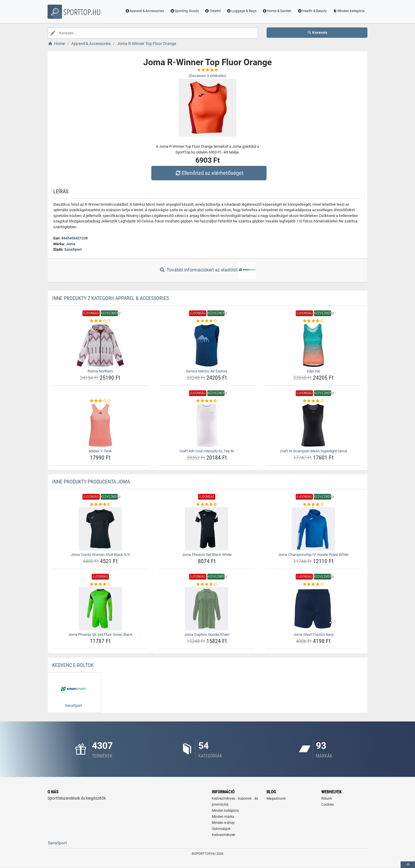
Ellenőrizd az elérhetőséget (209, 173)
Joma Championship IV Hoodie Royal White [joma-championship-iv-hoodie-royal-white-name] (313, 555)
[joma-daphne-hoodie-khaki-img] (207, 609)
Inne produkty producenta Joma (91, 482)
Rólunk (327, 798)
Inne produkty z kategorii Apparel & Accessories (111, 298)
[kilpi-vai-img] (313, 345)
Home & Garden (277, 11)
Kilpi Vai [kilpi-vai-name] (313, 371)
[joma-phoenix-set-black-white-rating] (207, 505)
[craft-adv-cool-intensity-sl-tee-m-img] (207, 425)
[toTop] (408, 865)
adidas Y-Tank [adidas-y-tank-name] (100, 451)
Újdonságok (221, 829)
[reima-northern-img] (100, 345)
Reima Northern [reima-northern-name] (100, 371)
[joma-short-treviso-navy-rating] (313, 584)
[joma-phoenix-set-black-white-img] (207, 529)
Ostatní (213, 11)
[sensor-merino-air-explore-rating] (207, 321)
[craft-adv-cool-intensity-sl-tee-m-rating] (207, 401)
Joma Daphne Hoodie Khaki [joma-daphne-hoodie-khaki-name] (207, 634)
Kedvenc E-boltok (73, 665)
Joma (71, 244)
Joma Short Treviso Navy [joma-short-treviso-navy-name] (313, 634)
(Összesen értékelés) (207, 76)
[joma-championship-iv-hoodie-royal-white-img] (313, 529)
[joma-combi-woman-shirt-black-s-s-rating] (100, 505)
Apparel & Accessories (145, 11)
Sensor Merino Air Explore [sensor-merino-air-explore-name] (207, 371)
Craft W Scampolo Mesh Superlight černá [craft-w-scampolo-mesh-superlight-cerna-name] (313, 451)
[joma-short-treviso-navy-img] (313, 609)
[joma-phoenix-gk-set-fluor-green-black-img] (100, 609)
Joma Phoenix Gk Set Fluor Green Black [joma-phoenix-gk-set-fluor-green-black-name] (100, 634)
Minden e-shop (223, 823)
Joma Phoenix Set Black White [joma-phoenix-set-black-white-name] (207, 555)
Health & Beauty (312, 11)
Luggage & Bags (242, 11)
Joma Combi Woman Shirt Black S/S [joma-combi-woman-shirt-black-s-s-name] (100, 555)
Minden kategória (349, 11)
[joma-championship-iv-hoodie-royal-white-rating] (313, 505)
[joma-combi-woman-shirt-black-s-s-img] (100, 529)
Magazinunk (276, 798)
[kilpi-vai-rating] (313, 321)
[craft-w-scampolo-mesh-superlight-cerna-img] (313, 425)
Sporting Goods (184, 11)
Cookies (328, 805)
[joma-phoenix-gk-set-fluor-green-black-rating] (100, 584)
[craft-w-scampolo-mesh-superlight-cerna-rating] (313, 401)
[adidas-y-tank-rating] (100, 401)
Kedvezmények (223, 835)
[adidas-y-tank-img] (100, 425)
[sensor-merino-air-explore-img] (207, 345)
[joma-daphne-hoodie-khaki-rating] (207, 584)
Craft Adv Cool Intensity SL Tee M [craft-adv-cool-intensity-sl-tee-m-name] (207, 451)
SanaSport (73, 249)
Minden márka (223, 817)
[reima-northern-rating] (100, 321)
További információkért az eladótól (207, 270)
